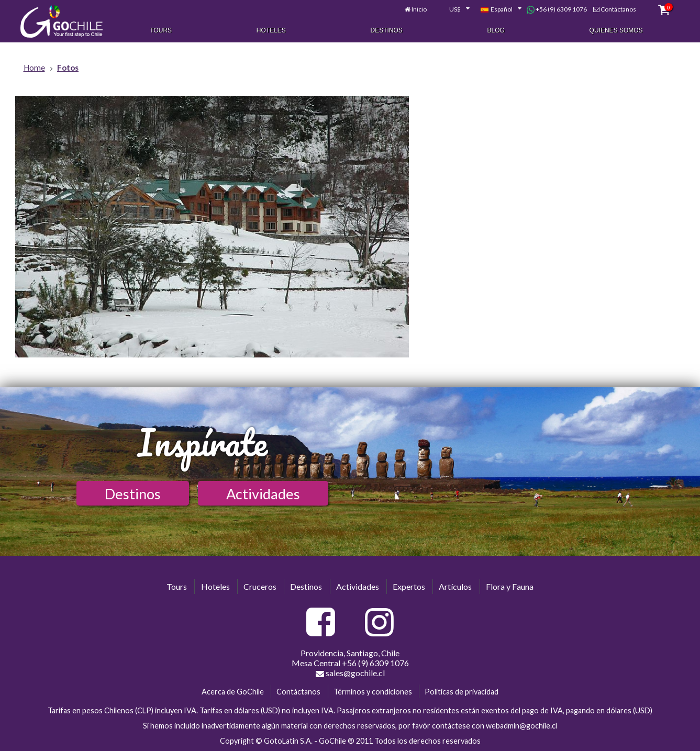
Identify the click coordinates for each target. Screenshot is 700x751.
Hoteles (271, 30)
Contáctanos (618, 9)
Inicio (419, 9)
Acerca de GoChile (233, 692)
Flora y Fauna (510, 586)
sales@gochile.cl (350, 673)
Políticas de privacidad (462, 692)
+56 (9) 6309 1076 (557, 9)
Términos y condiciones (373, 692)
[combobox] (453, 9)
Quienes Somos (616, 30)
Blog (496, 30)
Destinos (387, 30)
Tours (161, 30)
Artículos (455, 586)
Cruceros (260, 586)
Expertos (409, 586)
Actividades (263, 494)
